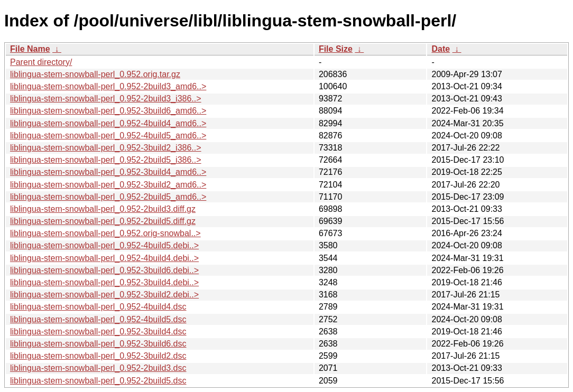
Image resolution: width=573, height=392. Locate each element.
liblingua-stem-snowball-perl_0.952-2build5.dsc (98, 381)
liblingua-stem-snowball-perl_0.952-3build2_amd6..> (108, 185)
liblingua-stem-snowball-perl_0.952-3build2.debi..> (104, 295)
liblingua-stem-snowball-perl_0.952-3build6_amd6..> (108, 111)
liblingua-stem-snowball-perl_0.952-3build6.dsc (98, 344)
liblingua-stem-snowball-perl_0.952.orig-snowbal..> (105, 233)
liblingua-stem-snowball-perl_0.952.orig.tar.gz (95, 74)
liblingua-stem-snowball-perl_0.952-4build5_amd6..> (108, 136)
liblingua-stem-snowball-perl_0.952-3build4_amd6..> (108, 172)
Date (441, 49)
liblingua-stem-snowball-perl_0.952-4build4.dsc (98, 307)
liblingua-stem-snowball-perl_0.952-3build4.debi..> (104, 282)
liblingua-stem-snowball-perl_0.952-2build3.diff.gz (103, 209)
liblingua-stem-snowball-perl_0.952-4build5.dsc (98, 319)
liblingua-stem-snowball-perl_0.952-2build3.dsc (98, 368)
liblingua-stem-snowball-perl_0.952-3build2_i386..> (106, 148)
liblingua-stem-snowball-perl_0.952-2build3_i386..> (106, 99)
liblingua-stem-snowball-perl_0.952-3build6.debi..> (104, 270)
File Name (30, 49)
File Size (336, 49)
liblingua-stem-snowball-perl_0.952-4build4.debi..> (104, 258)
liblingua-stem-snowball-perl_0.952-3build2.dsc (98, 356)
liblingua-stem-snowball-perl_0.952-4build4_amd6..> (108, 123)
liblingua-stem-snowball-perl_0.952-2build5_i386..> (106, 160)
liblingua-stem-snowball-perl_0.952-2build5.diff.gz (103, 221)
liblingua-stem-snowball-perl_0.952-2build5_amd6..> (108, 197)
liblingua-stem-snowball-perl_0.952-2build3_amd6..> (108, 86)
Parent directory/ (41, 62)
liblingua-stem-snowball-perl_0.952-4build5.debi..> (104, 245)
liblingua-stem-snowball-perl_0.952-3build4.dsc (98, 332)
